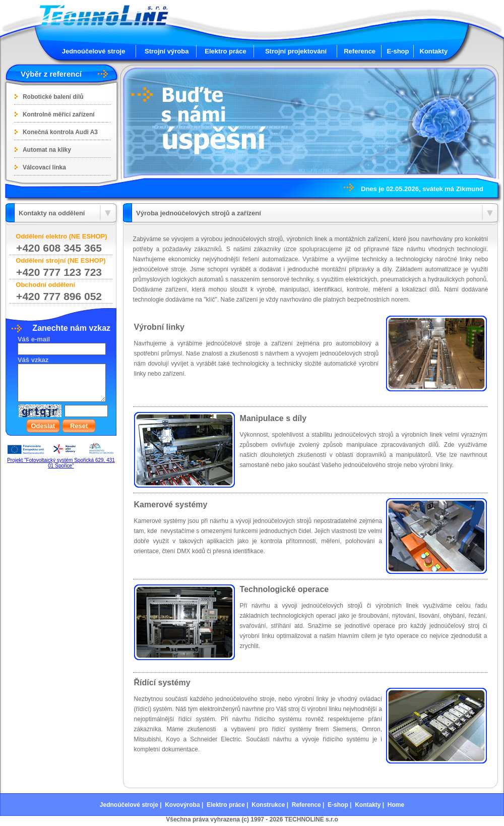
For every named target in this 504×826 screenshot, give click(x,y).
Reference (360, 51)
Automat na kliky (47, 150)
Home (396, 805)
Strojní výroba (167, 51)
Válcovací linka (44, 167)
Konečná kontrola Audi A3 (60, 132)
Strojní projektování (296, 51)
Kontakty (434, 51)
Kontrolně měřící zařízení (59, 114)
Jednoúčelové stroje (94, 51)
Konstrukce (268, 805)
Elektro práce (225, 51)
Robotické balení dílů (53, 97)
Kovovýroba (182, 805)
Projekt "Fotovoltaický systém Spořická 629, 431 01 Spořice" (61, 463)
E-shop (398, 51)
